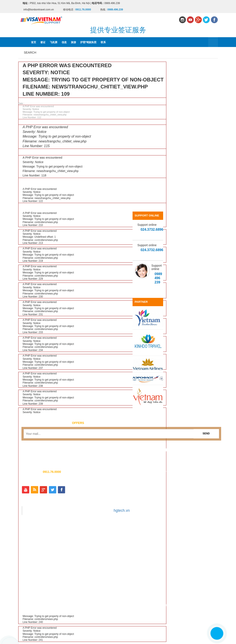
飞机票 (54, 42)
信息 (64, 42)
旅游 (73, 42)
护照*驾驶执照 (88, 42)
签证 (43, 42)
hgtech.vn (122, 510)
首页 (34, 42)
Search (30, 53)
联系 (103, 42)
